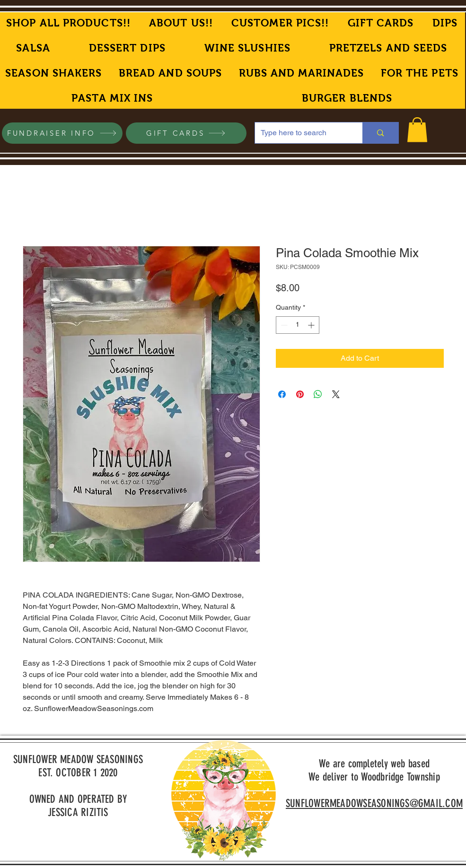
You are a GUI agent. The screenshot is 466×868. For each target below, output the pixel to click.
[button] (417, 130)
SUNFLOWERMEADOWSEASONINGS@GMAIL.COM (374, 803)
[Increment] (312, 325)
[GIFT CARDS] (186, 133)
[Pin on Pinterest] (300, 394)
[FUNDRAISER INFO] (62, 133)
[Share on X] (336, 394)
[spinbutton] (298, 325)
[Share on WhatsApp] (318, 394)
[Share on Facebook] (282, 394)
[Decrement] (283, 325)
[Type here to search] (302, 133)
